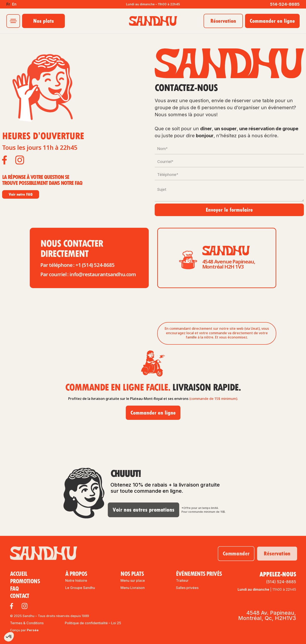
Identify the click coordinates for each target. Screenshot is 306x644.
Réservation (223, 21)
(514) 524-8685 (281, 582)
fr (8, 4)
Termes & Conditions (27, 623)
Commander (232, 553)
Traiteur (182, 580)
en (14, 4)
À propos (76, 574)
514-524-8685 (285, 4)
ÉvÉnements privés (199, 574)
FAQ (14, 589)
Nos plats (43, 21)
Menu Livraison (133, 588)
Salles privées (187, 588)
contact (20, 596)
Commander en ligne (272, 21)
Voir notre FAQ (21, 194)
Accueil (19, 574)
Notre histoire (76, 580)
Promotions (25, 581)
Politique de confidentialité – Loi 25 (93, 623)
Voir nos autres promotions (137, 510)
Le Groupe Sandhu (80, 588)
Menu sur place (133, 580)
